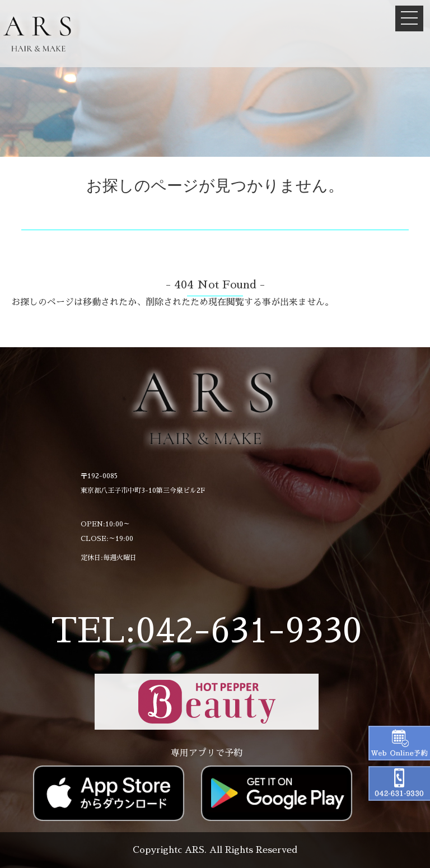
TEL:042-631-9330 (206, 631)
